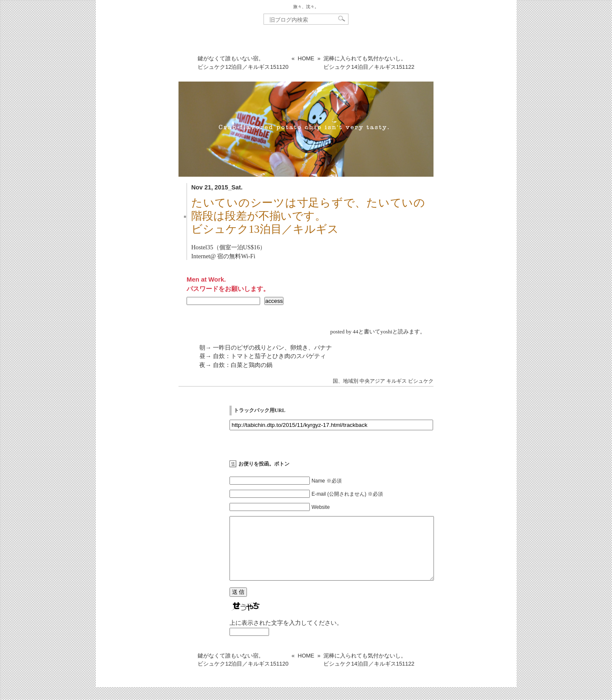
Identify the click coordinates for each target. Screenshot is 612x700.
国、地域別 (346, 381)
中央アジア (372, 381)
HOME (306, 58)
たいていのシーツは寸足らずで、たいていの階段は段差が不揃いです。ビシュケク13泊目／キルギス (308, 216)
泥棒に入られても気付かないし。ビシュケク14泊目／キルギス (369, 63)
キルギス (397, 381)
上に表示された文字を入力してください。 (286, 635)
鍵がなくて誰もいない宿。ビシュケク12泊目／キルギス (243, 63)
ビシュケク (421, 381)
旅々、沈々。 (306, 7)
